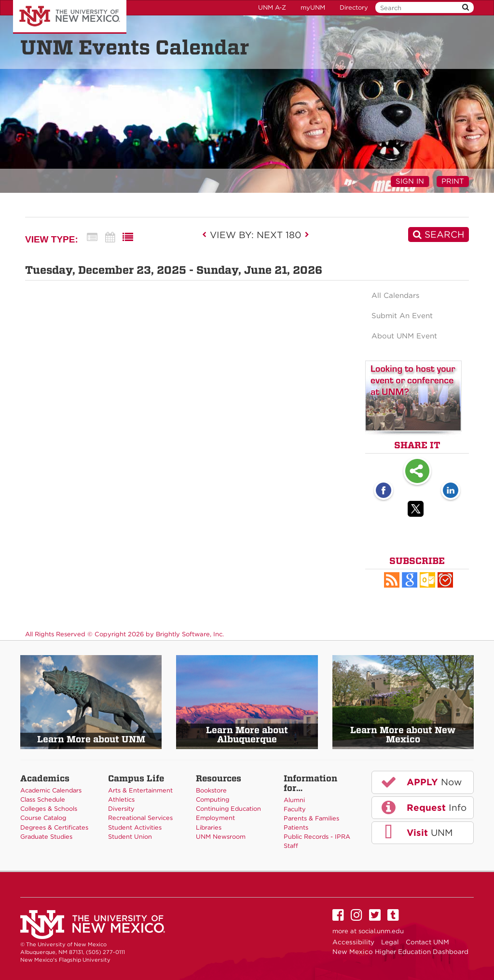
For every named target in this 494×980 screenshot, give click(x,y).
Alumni (294, 800)
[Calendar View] (110, 237)
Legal (390, 942)
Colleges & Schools (49, 809)
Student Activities (135, 827)
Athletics (121, 799)
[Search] (439, 235)
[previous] (207, 235)
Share (417, 472)
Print (453, 181)
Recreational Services (140, 818)
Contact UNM (427, 942)
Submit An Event (402, 316)
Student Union (130, 837)
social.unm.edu (381, 931)
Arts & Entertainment (140, 790)
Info (423, 807)
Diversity (121, 809)
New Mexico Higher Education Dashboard (400, 952)
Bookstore (211, 790)
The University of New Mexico (70, 17)
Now (421, 782)
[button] (392, 580)
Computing (213, 799)
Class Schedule (43, 799)
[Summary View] (92, 237)
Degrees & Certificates (54, 827)
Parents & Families (311, 818)
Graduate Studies (46, 837)
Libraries (209, 827)
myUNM (313, 7)
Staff (291, 846)
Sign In (410, 181)
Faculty (295, 809)
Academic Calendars (51, 790)
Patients (296, 827)
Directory (354, 7)
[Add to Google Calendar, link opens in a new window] (410, 580)
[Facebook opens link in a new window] (384, 491)
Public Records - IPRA (317, 837)
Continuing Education (228, 809)
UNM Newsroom (221, 837)
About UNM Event (404, 336)
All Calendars (395, 295)
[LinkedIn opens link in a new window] (451, 491)
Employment (215, 818)
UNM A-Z (272, 7)
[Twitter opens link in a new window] (417, 510)
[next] (307, 235)
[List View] (128, 237)
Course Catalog (43, 818)
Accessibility (353, 942)
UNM (416, 832)
